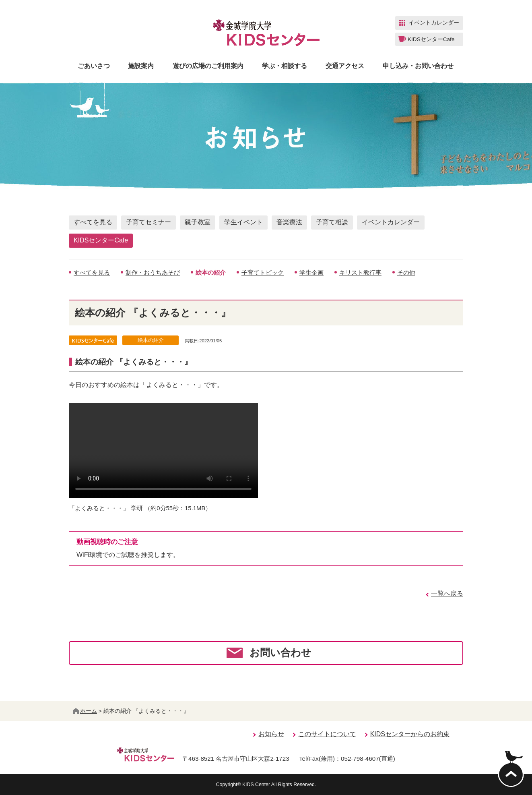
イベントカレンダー (391, 222)
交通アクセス (345, 66)
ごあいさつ (94, 66)
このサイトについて (327, 734)
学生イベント (243, 222)
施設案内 (141, 66)
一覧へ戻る (447, 593)
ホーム (85, 711)
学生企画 (311, 272)
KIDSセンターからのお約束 (410, 734)
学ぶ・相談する (285, 66)
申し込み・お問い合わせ (418, 66)
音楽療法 (289, 222)
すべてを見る (93, 222)
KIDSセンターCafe (101, 240)
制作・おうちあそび (153, 272)
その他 (406, 272)
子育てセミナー (148, 222)
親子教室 (198, 222)
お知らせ (271, 734)
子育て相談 (332, 222)
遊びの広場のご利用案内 (208, 66)
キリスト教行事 (360, 272)
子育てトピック (263, 272)
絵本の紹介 (211, 272)
